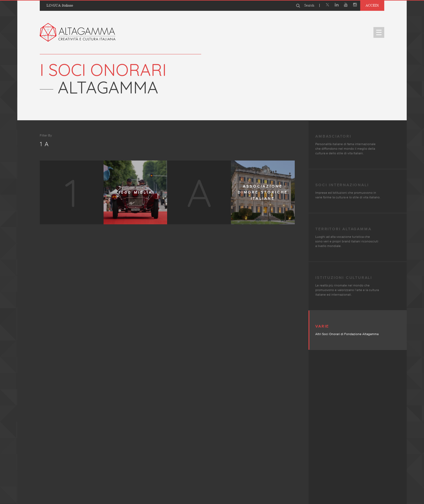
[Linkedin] (337, 5)
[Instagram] (355, 5)
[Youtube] (346, 5)
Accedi (372, 5)
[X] (327, 5)
